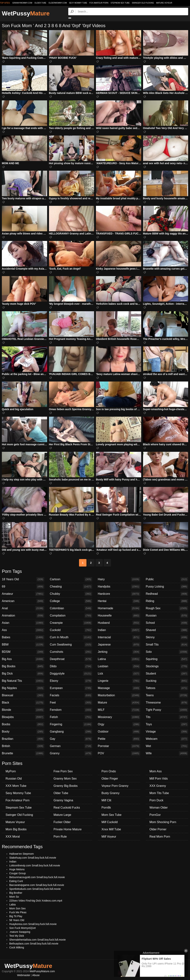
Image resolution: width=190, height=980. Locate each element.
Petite (119, 739)
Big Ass (23, 659)
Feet (71, 703)
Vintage (167, 732)
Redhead (167, 594)
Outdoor (119, 732)
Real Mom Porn (160, 837)
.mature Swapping (20, 932)
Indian (119, 630)
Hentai (119, 601)
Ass (23, 630)
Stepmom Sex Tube (120, 3)
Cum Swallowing (71, 645)
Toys (167, 724)
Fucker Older (62, 822)
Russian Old (14, 779)
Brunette (23, 753)
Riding (167, 601)
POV (119, 753)
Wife (167, 753)
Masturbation (119, 695)
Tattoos (167, 688)
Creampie (71, 623)
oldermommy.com (58, 3)
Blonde (23, 710)
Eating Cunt (16, 881)
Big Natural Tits (23, 681)
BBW (23, 645)
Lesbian (119, 666)
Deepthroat (71, 659)
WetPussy (26, 13)
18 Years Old (23, 579)
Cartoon (71, 579)
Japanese (119, 645)
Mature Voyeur (164, 3)
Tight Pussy (167, 710)
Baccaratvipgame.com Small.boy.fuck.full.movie (37, 885)
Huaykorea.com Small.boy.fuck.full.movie (33, 924)
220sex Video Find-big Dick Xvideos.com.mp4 (36, 901)
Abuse (36, 975)
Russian (167, 616)
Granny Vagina (63, 800)
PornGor (155, 815)
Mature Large (62, 815)
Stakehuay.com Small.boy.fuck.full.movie (33, 858)
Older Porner (158, 829)
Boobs (23, 724)
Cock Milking (17, 947)
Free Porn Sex (63, 771)
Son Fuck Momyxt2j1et (22, 928)
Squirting (167, 659)
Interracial (119, 637)
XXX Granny (158, 786)
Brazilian (23, 739)
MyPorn (11, 771)
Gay (71, 739)
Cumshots (71, 652)
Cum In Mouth (71, 637)
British (23, 746)
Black (23, 703)
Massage (119, 688)
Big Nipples (23, 688)
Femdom (71, 710)
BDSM (23, 652)
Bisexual (23, 695)
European (71, 688)
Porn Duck (157, 800)
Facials (71, 695)
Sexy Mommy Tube (78, 3)
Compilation (71, 616)
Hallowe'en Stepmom (22, 854)
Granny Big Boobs (66, 786)
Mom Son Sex (17, 908)
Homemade (119, 608)
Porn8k (106, 808)
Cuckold (71, 630)
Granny (71, 753)
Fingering (71, 724)
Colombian (71, 608)
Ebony (71, 681)
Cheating (71, 587)
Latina (119, 659)
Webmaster (24, 975)
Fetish (71, 717)
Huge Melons (17, 869)
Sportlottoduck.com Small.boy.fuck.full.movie (35, 889)
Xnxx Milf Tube (111, 829)
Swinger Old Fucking (143, 3)
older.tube (40, 3)
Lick (119, 674)
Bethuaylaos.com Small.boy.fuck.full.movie (34, 944)
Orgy (119, 724)
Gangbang (71, 732)
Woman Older (159, 808)
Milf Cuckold (110, 822)
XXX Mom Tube (16, 786)
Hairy (119, 579)
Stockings (167, 666)
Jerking (119, 652)
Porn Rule (60, 837)
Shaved (167, 630)
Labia (12, 905)
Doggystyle (71, 674)
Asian (23, 623)
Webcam (167, 739)
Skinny (167, 637)
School (167, 623)
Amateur (23, 594)
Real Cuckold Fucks (67, 808)
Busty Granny (110, 793)
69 (23, 587)
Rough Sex (167, 608)
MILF (119, 710)
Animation (23, 616)
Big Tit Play (16, 916)
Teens (167, 695)
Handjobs (119, 587)
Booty (23, 732)
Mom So (14, 897)
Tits (167, 717)
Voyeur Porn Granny (115, 786)
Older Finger (110, 779)
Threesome (167, 703)
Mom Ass (156, 771)
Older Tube (61, 793)
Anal (23, 608)
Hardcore (119, 594)
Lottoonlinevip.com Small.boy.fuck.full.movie (35, 865)
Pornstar (119, 746)
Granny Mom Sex (65, 779)
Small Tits (167, 645)
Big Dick (23, 674)
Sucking (167, 681)
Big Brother (16, 893)
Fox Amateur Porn (99, 3)
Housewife (119, 616)
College (71, 601)
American (23, 601)
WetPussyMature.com (42, 971)
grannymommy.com (22, 3)
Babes (23, 637)
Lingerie (119, 681)
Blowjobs (23, 717)
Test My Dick (17, 936)
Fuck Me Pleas (18, 912)
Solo (167, 652)
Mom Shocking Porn (163, 822)
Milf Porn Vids (159, 779)
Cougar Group (18, 873)
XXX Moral (13, 837)
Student (167, 674)
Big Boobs (23, 666)
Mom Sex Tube (112, 815)
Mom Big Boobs (16, 829)
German (71, 746)
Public (167, 579)
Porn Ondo (109, 771)
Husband (119, 623)
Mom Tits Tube (159, 793)
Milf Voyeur (109, 837)
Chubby (71, 594)
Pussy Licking (167, 587)
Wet (167, 746)
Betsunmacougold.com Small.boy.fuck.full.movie (37, 877)
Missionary (119, 717)
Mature (119, 703)
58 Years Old (17, 920)
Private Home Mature (68, 829)
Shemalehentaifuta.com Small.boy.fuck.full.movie (37, 940)
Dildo (71, 666)
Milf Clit (106, 800)
